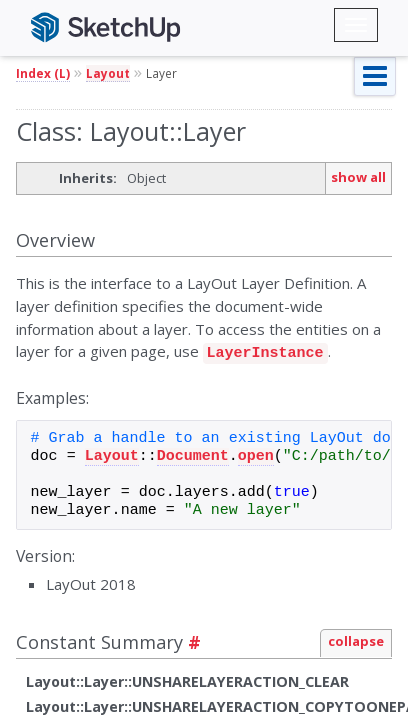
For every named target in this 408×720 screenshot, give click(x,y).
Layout (108, 73)
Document (193, 454)
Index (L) (43, 73)
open (256, 454)
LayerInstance (265, 351)
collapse (356, 638)
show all (358, 177)
